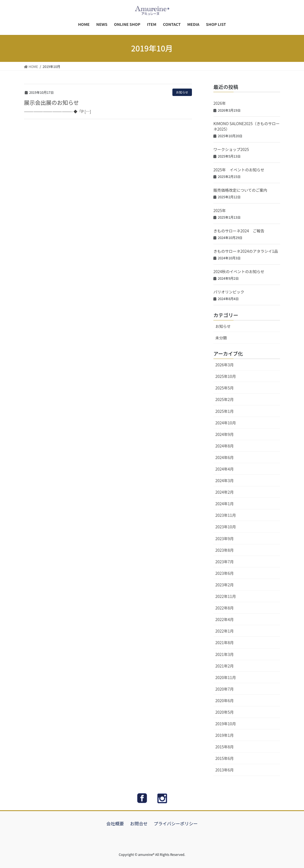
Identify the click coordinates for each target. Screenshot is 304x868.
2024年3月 (225, 480)
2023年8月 (225, 550)
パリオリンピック (229, 292)
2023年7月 (225, 562)
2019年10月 (226, 724)
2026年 (220, 103)
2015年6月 (225, 758)
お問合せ (139, 823)
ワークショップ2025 (231, 149)
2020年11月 (226, 677)
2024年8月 (225, 446)
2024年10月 (226, 423)
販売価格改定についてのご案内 (240, 190)
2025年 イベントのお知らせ (239, 170)
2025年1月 (225, 411)
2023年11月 (226, 515)
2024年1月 (225, 504)
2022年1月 (225, 631)
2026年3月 (225, 365)
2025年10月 (226, 376)
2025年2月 (225, 399)
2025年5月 (225, 388)
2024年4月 (225, 469)
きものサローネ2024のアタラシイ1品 (246, 251)
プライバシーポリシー (176, 823)
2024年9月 (225, 434)
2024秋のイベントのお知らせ (239, 271)
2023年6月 (225, 573)
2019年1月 (225, 735)
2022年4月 (225, 619)
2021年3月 (225, 654)
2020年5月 (225, 712)
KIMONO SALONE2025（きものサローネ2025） (246, 126)
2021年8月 (225, 642)
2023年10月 (226, 527)
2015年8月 (225, 747)
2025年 (220, 210)
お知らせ (182, 92)
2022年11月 (226, 596)
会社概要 (115, 823)
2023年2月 (225, 585)
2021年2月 (225, 666)
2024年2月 (225, 492)
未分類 (221, 338)
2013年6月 (225, 770)
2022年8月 (225, 608)
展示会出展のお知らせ (51, 102)
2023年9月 (225, 539)
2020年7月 (225, 689)
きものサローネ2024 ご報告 (239, 231)
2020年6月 (225, 701)
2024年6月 (225, 457)
